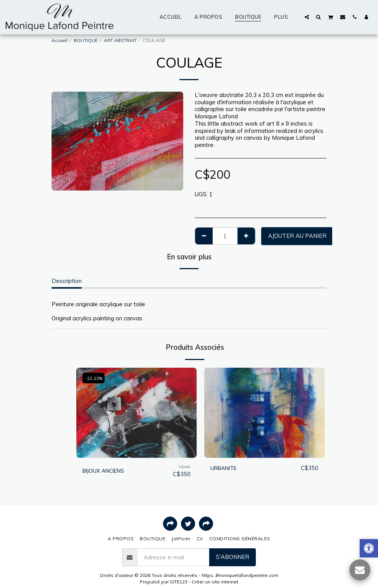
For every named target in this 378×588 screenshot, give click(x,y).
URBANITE (225, 468)
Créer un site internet (215, 582)
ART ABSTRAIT (120, 40)
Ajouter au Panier (297, 236)
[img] (136, 413)
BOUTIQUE (86, 40)
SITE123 (179, 582)
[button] (307, 17)
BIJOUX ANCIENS (105, 471)
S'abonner (233, 557)
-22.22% (94, 378)
